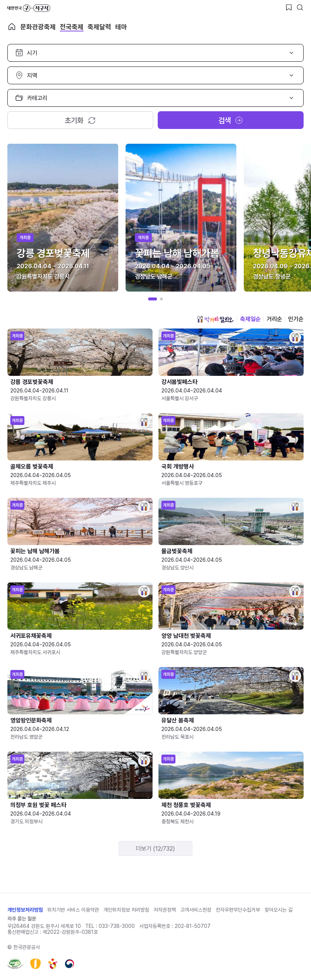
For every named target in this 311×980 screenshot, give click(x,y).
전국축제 (72, 27)
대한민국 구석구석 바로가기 (29, 8)
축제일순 (250, 319)
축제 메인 (12, 27)
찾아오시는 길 (278, 910)
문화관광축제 (38, 27)
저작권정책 (165, 910)
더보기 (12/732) (155, 849)
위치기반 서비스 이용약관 (73, 910)
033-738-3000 (117, 926)
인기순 (296, 319)
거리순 (274, 319)
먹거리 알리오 (215, 319)
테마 (121, 27)
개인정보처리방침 (25, 910)
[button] (153, 299)
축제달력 (99, 27)
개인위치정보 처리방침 (126, 910)
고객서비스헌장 (196, 910)
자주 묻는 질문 (22, 919)
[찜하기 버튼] (289, 7)
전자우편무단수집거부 (238, 910)
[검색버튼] (300, 7)
